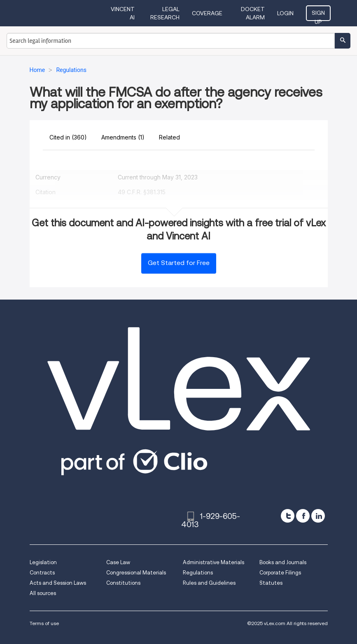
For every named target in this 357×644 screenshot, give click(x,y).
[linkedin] (318, 516)
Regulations (198, 573)
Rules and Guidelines (209, 583)
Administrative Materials (213, 562)
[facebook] (303, 516)
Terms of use (44, 623)
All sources (43, 593)
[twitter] (288, 516)
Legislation (43, 562)
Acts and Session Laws (58, 583)
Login (285, 13)
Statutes (271, 583)
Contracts (42, 573)
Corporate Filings (280, 573)
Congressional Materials (136, 573)
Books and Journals (283, 562)
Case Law (118, 562)
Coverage (207, 13)
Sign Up (318, 15)
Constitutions (123, 583)
